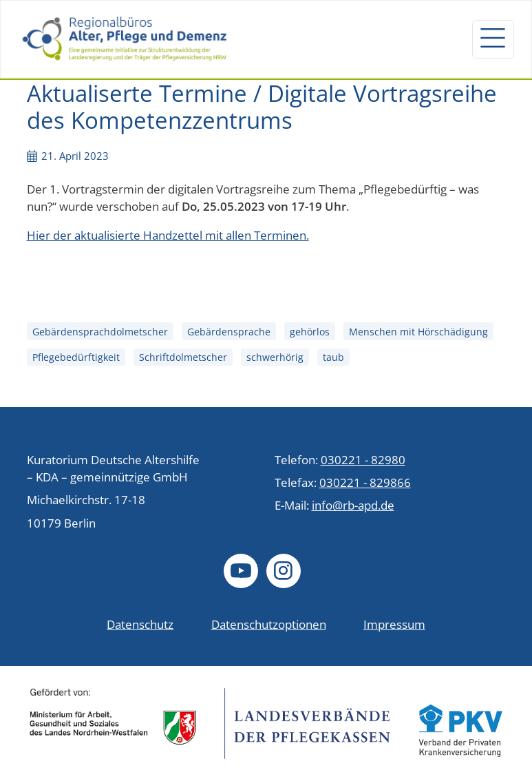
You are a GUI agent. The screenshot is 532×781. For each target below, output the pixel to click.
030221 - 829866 (365, 482)
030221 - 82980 (363, 460)
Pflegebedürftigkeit (76, 358)
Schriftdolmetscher (183, 358)
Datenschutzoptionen (269, 624)
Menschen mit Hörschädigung (418, 332)
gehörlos (310, 332)
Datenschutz (140, 624)
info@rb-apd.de (353, 505)
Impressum (394, 624)
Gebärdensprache (229, 332)
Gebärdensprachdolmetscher (100, 332)
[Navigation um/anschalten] (493, 39)
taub (333, 358)
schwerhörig (275, 358)
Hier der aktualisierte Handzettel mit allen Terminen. (168, 235)
